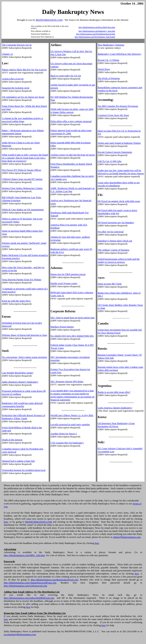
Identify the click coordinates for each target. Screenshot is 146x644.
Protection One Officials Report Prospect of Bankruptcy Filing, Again (24, 417)
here (6, 522)
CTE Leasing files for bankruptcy (67, 443)
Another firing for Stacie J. (64, 434)
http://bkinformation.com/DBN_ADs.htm (24, 555)
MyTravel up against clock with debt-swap (119, 201)
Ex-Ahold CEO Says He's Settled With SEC (72, 336)
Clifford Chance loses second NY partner (22, 179)
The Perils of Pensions (109, 78)
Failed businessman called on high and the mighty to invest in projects (119, 260)
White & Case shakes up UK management (23, 209)
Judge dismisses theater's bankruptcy (20, 382)
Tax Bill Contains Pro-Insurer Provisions (118, 106)
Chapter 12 (7, 54)
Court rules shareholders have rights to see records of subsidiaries (119, 184)
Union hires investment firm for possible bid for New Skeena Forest (120, 331)
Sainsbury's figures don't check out (115, 241)
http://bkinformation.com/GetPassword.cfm (25, 586)
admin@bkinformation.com (127, 537)
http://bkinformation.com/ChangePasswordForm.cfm (30, 583)
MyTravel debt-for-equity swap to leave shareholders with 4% (117, 212)
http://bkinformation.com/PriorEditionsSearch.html (96, 34)
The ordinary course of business (113, 250)
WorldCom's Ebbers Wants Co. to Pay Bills (72, 415)
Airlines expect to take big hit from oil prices (73, 155)
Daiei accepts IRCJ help (110, 284)
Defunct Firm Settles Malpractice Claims (22, 188)
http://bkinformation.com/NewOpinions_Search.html (95, 37)
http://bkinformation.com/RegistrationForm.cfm (55, 580)
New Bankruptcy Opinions (111, 45)
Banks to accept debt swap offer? (114, 392)
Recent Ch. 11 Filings (108, 60)
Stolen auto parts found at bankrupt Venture (119, 143)
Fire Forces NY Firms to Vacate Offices (21, 170)
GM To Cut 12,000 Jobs (110, 161)
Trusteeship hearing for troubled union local (24, 470)
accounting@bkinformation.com (20, 634)
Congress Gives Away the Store (113, 115)
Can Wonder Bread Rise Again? (18, 373)
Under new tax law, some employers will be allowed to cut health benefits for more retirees (121, 172)
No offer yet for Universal (111, 232)
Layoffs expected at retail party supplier (70, 424)
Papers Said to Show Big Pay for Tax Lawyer (24, 70)
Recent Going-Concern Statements (115, 152)
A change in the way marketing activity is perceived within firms (22, 120)
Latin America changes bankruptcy (115, 408)
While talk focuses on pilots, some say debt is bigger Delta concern (72, 111)
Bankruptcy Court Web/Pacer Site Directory (119, 54)
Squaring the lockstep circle (16, 88)
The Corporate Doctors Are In (17, 45)
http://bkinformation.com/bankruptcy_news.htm (97, 31)
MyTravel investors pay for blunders (116, 222)
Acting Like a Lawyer (13, 79)
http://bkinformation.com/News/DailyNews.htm (97, 27)
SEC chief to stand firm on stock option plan (73, 318)
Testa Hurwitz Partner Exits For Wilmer (22, 279)
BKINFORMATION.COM (49, 20)
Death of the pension (12, 440)
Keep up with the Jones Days (16, 301)
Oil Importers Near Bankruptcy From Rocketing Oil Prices (116, 425)
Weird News (104, 69)
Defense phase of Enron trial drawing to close (25, 335)
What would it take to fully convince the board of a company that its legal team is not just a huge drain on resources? (25, 158)
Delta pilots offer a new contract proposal (71, 121)
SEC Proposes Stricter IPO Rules (67, 381)
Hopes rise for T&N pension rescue (68, 274)
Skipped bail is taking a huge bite (18, 461)
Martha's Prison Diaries (62, 327)
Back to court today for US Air (66, 76)
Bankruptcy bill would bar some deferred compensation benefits (22, 405)
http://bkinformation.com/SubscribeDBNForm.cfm (29, 598)
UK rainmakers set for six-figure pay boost (23, 97)
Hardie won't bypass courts (64, 283)
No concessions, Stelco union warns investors (25, 357)
